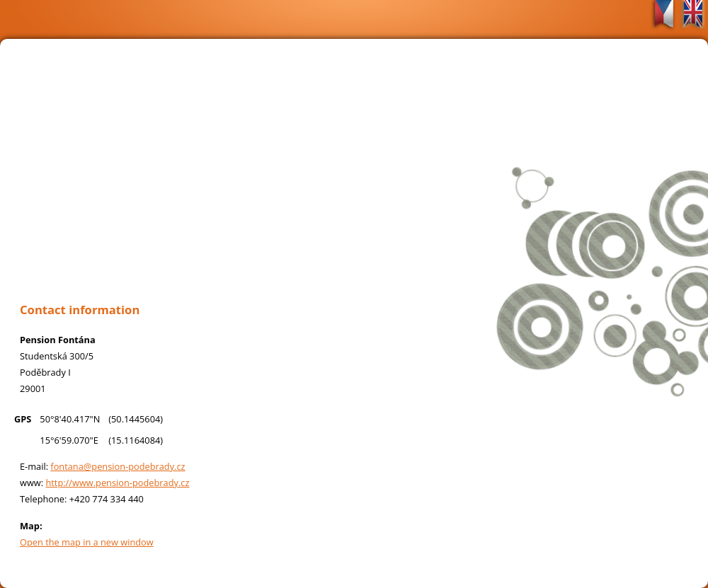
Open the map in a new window (87, 542)
